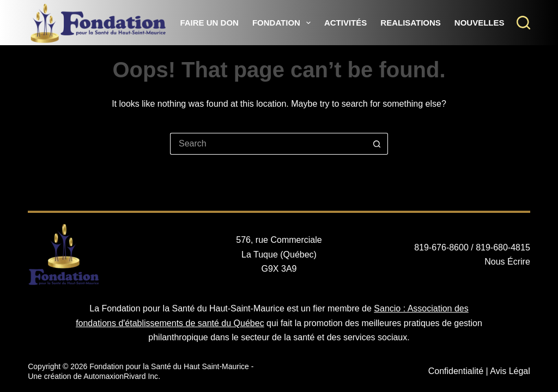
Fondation (284, 23)
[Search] (523, 23)
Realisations (411, 23)
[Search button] (377, 144)
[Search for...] (268, 144)
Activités (345, 23)
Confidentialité (456, 371)
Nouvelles (480, 23)
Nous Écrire (507, 262)
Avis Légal (510, 371)
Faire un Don (209, 23)
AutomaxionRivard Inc (121, 376)
